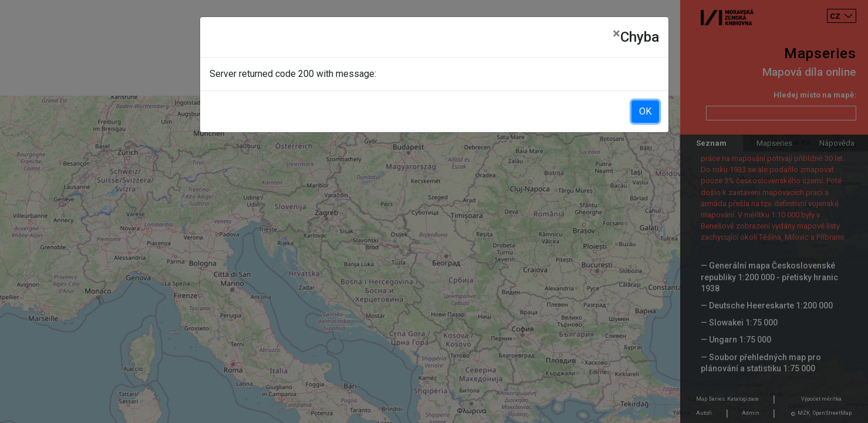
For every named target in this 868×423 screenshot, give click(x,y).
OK (645, 111)
